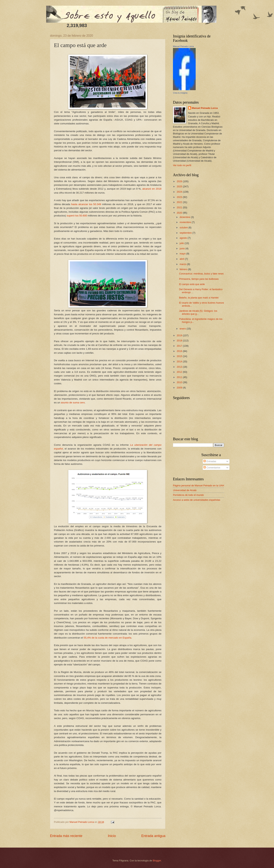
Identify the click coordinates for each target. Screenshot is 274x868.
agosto (184, 238)
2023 (180, 197)
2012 (180, 372)
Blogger (157, 861)
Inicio (112, 836)
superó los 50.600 (77, 216)
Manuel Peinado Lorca (183, 46)
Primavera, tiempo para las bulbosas (199, 279)
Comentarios (212, 468)
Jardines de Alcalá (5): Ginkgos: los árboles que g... (198, 312)
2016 (180, 351)
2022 (180, 202)
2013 (180, 367)
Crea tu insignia (180, 93)
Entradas (210, 461)
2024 (180, 192)
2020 (180, 213)
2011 (180, 377)
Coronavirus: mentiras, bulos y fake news (201, 274)
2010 (180, 382)
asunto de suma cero (73, 403)
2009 (180, 388)
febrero (184, 269)
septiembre (186, 233)
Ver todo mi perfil (182, 165)
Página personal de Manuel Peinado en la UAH (198, 486)
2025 (180, 186)
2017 (180, 346)
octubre (184, 227)
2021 (180, 207)
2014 (180, 362)
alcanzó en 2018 (152, 189)
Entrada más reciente (66, 836)
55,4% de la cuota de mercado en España (107, 638)
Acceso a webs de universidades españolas (197, 500)
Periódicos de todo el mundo (188, 495)
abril (182, 259)
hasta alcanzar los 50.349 (86, 204)
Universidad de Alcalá (185, 490)
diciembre (185, 217)
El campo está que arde (192, 284)
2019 (180, 335)
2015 (180, 356)
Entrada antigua (153, 836)
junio (183, 248)
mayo (183, 254)
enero (183, 329)
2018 (180, 341)
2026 (180, 181)
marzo (183, 264)
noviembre (186, 222)
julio (182, 243)
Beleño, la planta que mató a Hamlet (199, 298)
